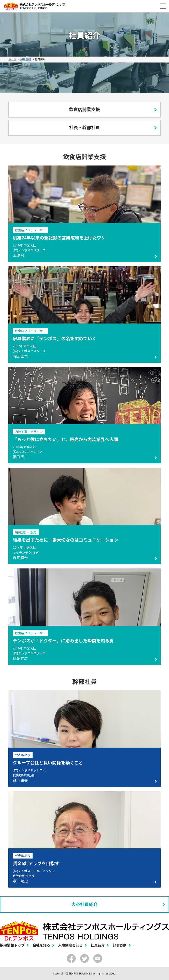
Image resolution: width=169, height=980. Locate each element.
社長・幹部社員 (84, 128)
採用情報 (26, 59)
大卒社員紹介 (84, 905)
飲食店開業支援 (84, 110)
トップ (12, 59)
